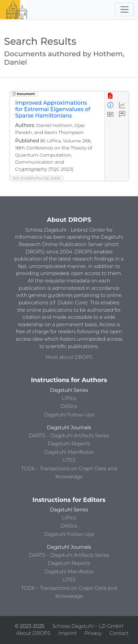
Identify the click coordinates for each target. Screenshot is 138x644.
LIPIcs (69, 398)
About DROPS (33, 633)
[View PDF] (111, 96)
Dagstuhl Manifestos (69, 452)
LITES (69, 460)
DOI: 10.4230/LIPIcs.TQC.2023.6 (37, 178)
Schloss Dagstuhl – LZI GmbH (88, 626)
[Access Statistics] (122, 105)
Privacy (93, 633)
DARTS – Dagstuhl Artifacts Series (69, 436)
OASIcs (69, 406)
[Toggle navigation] (125, 9)
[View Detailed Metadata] (111, 105)
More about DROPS (69, 357)
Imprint (67, 633)
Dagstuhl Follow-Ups (69, 415)
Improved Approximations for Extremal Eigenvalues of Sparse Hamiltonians (53, 109)
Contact (119, 633)
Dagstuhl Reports (69, 444)
